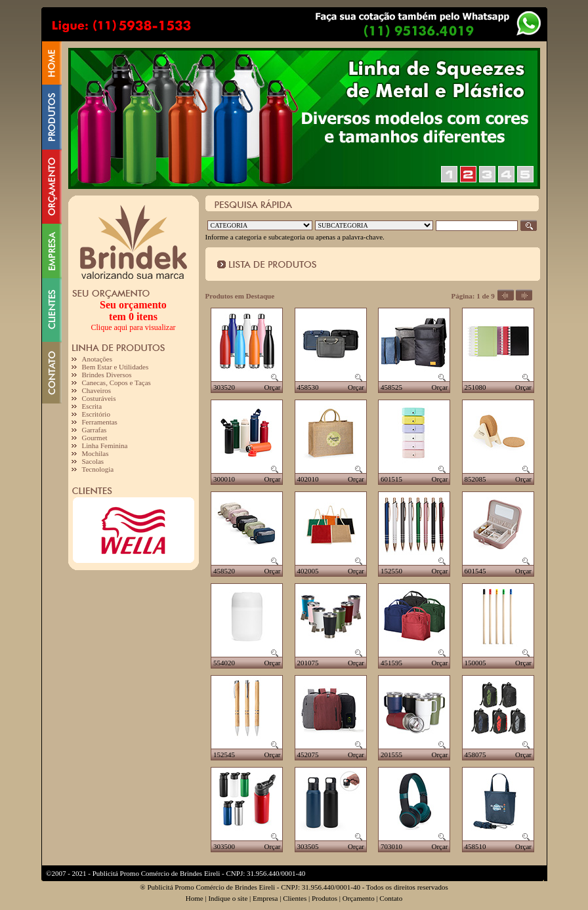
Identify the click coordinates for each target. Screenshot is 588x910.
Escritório (96, 414)
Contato (391, 898)
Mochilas (95, 453)
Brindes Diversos (107, 375)
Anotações (97, 359)
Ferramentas (100, 422)
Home (195, 898)
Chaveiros (97, 390)
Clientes (295, 898)
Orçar (272, 387)
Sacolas (93, 461)
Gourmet (95, 438)
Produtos (325, 898)
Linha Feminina (105, 445)
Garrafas (94, 430)
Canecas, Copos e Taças (116, 383)
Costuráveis (99, 398)
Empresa (265, 898)
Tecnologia (98, 469)
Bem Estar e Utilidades (115, 367)
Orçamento (359, 898)
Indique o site (228, 898)
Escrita (92, 406)
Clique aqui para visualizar (134, 327)
